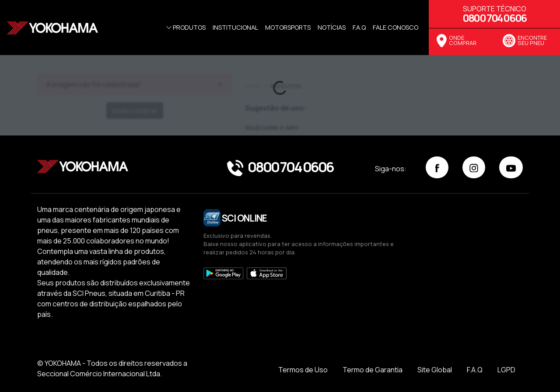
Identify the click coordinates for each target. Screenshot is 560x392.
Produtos (185, 27)
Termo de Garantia (373, 370)
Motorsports (288, 27)
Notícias (332, 27)
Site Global (435, 370)
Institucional (235, 27)
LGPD (506, 370)
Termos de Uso (303, 370)
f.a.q (359, 27)
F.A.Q (475, 370)
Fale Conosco (395, 27)
